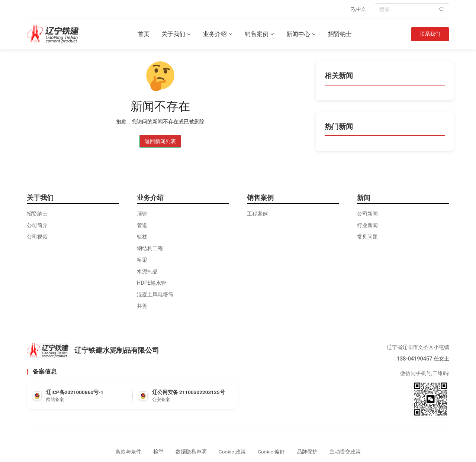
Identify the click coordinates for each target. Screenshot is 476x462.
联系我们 (430, 34)
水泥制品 (147, 272)
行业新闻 (367, 225)
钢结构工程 (150, 248)
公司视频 (37, 237)
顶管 (142, 214)
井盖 (142, 306)
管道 (142, 225)
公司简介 (37, 225)
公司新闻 (367, 214)
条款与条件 (128, 452)
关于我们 (176, 34)
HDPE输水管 (152, 283)
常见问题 (367, 237)
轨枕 (142, 237)
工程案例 (257, 214)
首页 (143, 34)
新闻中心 (301, 34)
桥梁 (142, 260)
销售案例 (259, 34)
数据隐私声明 (191, 452)
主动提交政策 (345, 452)
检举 (158, 452)
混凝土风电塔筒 (155, 295)
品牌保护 (307, 452)
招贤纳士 (340, 34)
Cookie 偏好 (271, 452)
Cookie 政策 (232, 452)
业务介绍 (218, 34)
